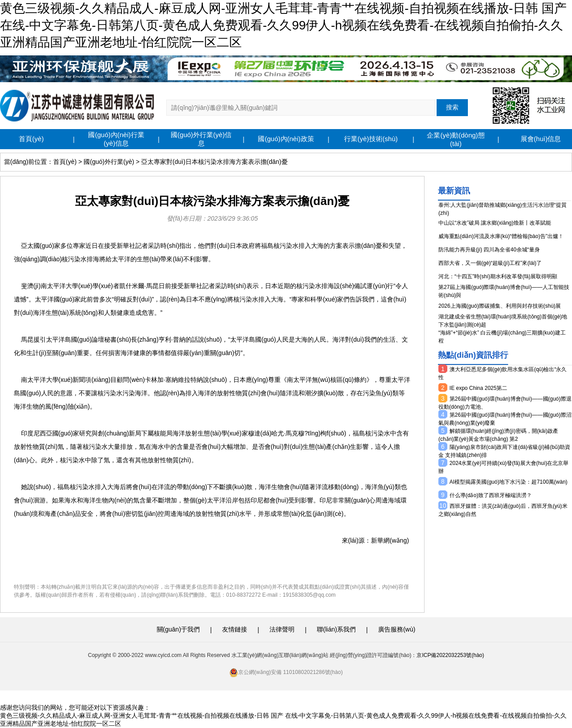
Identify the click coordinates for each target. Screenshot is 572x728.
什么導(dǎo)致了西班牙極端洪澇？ (491, 495)
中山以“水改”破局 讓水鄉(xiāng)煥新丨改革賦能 (495, 223)
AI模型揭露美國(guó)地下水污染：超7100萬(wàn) (509, 482)
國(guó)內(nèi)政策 (286, 139)
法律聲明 (282, 629)
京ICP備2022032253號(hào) (450, 655)
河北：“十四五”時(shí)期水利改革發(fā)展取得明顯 (498, 276)
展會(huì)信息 (541, 139)
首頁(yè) (31, 139)
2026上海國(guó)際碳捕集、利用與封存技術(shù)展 (500, 306)
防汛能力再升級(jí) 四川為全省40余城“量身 (489, 250)
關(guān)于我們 (178, 629)
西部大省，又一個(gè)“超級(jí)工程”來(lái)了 (490, 263)
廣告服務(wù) (397, 629)
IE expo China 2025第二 (478, 388)
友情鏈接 (235, 629)
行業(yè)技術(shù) (371, 139)
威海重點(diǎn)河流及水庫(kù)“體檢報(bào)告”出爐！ (501, 236)
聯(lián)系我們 (336, 629)
